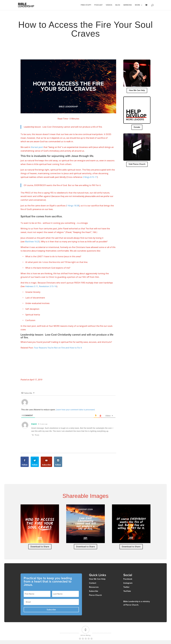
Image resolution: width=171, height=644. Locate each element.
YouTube (127, 591)
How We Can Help (137, 90)
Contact (93, 583)
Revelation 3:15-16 (48, 286)
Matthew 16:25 (32, 242)
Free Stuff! (86, 5)
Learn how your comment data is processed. (76, 410)
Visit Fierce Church (137, 164)
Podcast (98, 5)
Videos (109, 5)
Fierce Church (95, 595)
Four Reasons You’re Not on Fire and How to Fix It (58, 348)
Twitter (126, 587)
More (137, 5)
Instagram (128, 583)
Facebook (128, 579)
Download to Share (40, 547)
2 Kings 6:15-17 (90, 177)
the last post (37, 147)
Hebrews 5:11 (32, 286)
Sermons (127, 5)
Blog (118, 5)
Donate (137, 127)
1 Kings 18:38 (73, 206)
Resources (94, 587)
